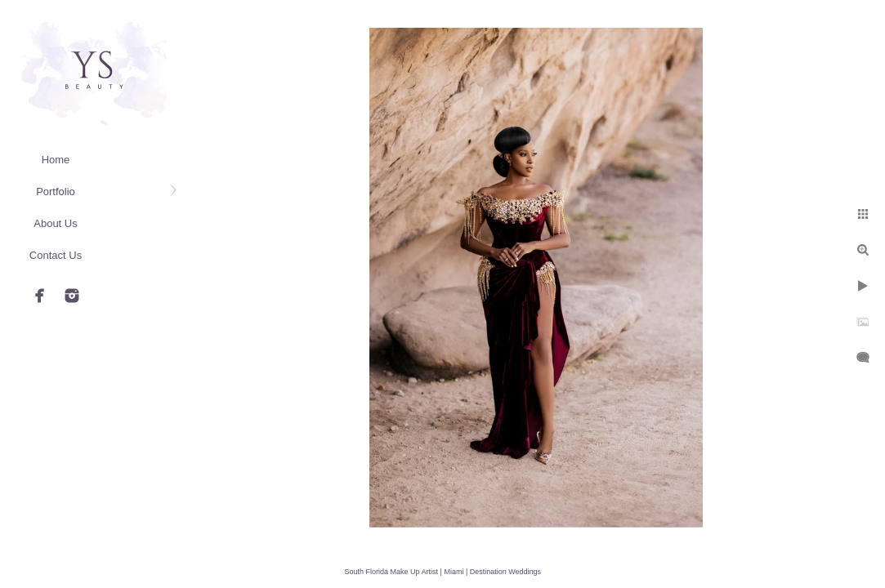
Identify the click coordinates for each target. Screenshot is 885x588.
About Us (55, 223)
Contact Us (56, 255)
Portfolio (56, 192)
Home (56, 160)
